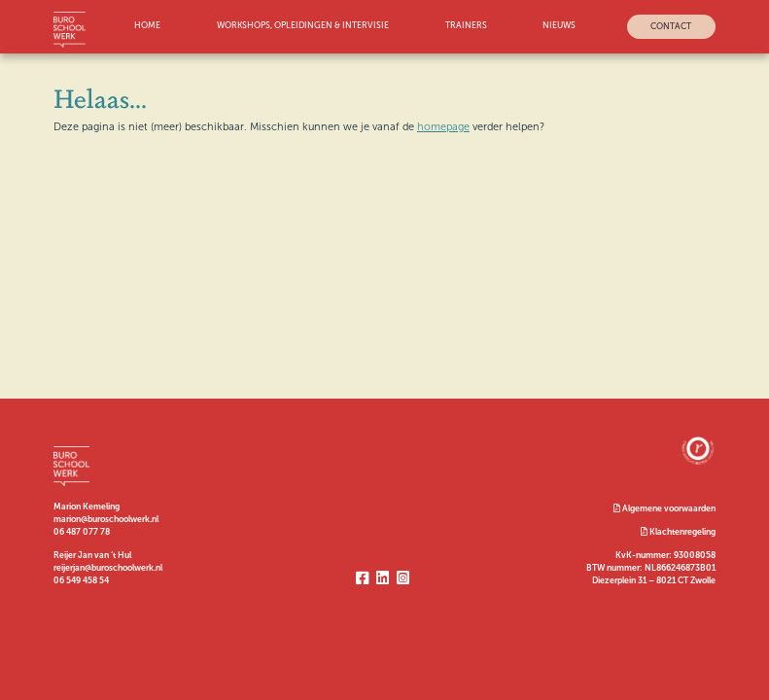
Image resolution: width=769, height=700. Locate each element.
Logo (71, 30)
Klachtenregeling (678, 532)
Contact (671, 26)
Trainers (466, 26)
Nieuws (559, 26)
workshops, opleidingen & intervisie (303, 26)
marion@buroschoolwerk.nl (106, 519)
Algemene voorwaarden (664, 508)
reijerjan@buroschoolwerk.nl (108, 568)
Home (147, 26)
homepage (443, 126)
